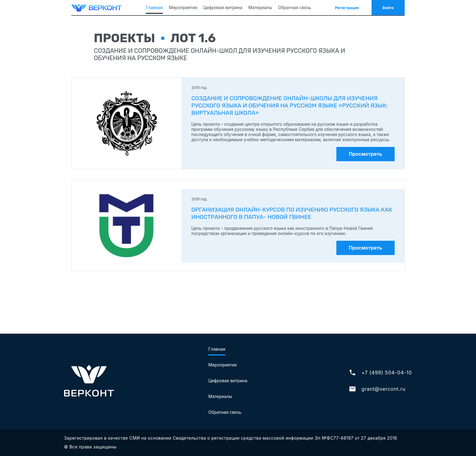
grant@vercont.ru (377, 389)
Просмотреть (365, 154)
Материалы (260, 7)
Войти (388, 8)
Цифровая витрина (223, 7)
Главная (154, 7)
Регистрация (347, 8)
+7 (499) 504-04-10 (380, 373)
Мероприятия (183, 7)
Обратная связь (295, 7)
